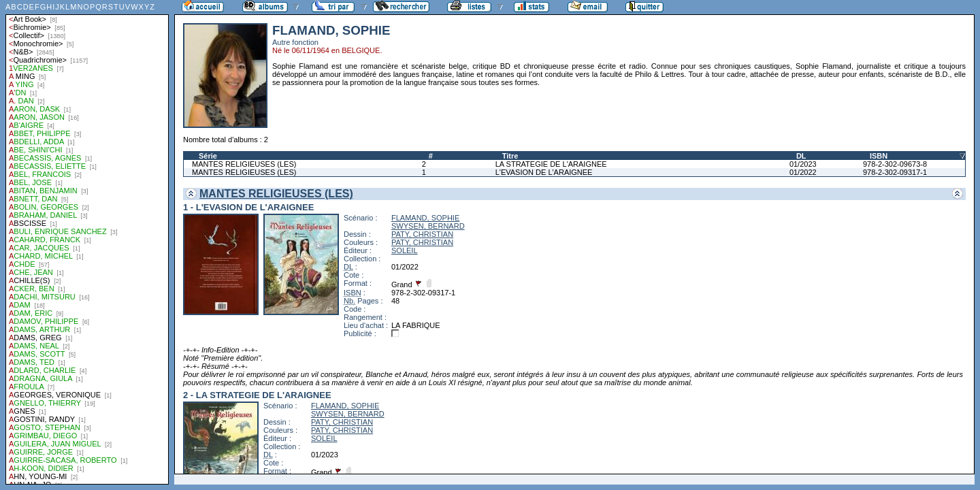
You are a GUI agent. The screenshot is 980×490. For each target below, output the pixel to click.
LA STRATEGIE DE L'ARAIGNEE (551, 164)
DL (801, 156)
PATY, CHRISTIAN (422, 234)
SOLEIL (405, 250)
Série (208, 156)
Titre (510, 156)
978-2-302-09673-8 (895, 164)
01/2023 (803, 164)
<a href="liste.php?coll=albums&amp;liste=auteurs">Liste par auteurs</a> (87, 242)
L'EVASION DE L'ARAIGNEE (544, 172)
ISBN (879, 156)
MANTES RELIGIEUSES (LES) (244, 164)
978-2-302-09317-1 (895, 172)
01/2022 (803, 172)
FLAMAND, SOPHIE (425, 218)
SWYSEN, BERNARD (428, 226)
